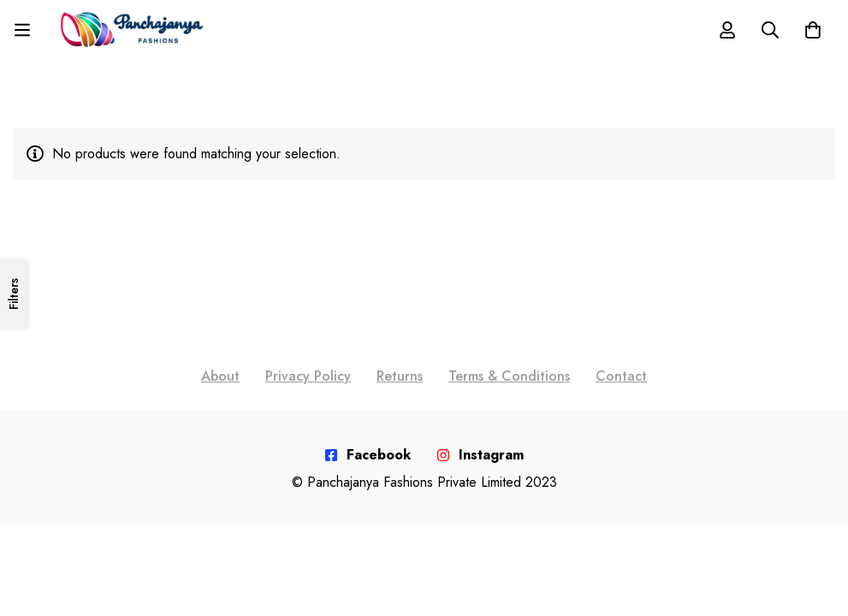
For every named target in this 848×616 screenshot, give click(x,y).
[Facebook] (368, 455)
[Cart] (813, 30)
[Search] (770, 30)
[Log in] (727, 30)
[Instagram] (480, 455)
